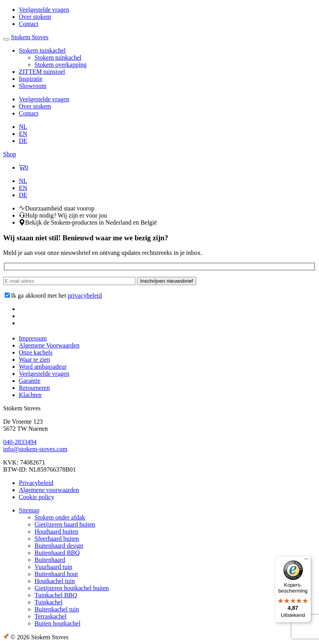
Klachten (30, 395)
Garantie (30, 381)
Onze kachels (36, 352)
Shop (10, 154)
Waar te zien (35, 360)
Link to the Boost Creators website (6, 637)
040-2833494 (20, 442)
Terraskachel (51, 616)
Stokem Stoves (30, 37)
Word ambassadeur (43, 367)
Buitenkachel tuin (57, 609)
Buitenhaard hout (56, 574)
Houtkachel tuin (55, 581)
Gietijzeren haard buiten (65, 524)
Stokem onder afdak (60, 517)
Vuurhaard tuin (53, 567)
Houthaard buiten (57, 531)
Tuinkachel (48, 602)
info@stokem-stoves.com (35, 449)
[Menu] (306, 561)
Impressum (33, 338)
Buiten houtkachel (57, 623)
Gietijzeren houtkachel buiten (72, 588)
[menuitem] (23, 127)
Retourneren (34, 388)
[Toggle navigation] (6, 39)
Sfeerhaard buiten (57, 539)
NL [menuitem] (23, 127)
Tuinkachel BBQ (56, 595)
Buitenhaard (50, 560)
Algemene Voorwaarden (49, 345)
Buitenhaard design (59, 546)
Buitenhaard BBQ (57, 553)
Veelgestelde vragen (44, 374)
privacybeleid (85, 295)
